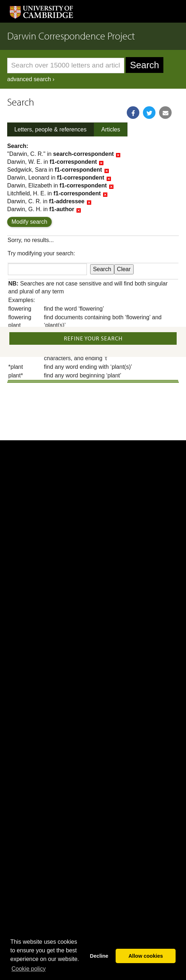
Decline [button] (99, 956)
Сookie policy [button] (29, 969)
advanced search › (31, 79)
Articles (111, 129)
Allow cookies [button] (146, 956)
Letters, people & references (50, 129)
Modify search (29, 222)
